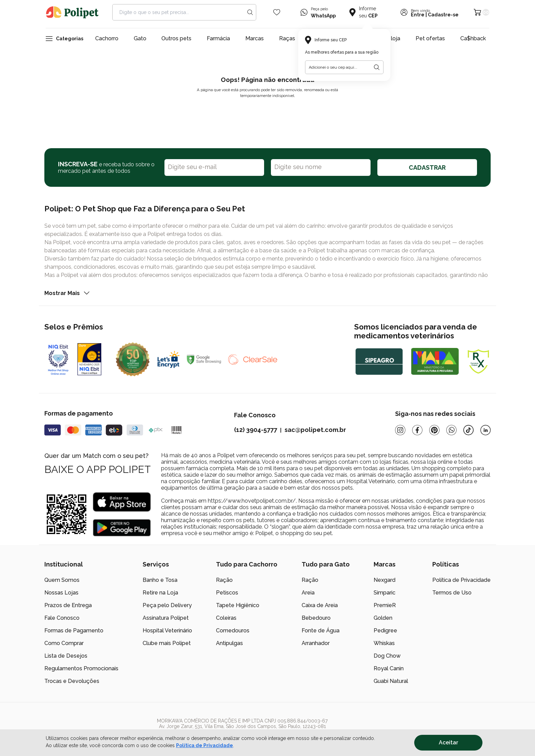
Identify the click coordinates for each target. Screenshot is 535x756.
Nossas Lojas (61, 593)
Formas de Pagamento (74, 631)
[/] (449, 729)
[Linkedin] (486, 430)
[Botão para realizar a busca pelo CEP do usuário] (377, 67)
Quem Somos (62, 580)
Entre (418, 15)
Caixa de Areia (320, 605)
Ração (224, 580)
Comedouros (233, 631)
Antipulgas (229, 643)
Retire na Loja (160, 593)
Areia (308, 593)
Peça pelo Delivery (167, 605)
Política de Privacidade (205, 745)
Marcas (255, 38)
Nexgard (385, 580)
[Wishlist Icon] (277, 12)
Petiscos (227, 593)
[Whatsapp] (451, 430)
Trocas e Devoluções (72, 681)
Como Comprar (64, 643)
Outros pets (176, 38)
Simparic (385, 593)
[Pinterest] (434, 430)
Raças (287, 38)
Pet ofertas (430, 38)
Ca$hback (473, 38)
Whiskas (384, 643)
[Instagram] (400, 430)
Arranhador (316, 643)
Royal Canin (389, 668)
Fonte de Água (321, 631)
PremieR (385, 605)
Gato (140, 38)
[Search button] (250, 12)
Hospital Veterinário (167, 631)
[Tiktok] (468, 430)
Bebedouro (316, 618)
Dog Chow (387, 656)
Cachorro (107, 38)
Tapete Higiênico (238, 605)
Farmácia (218, 38)
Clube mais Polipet (167, 643)
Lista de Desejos (66, 656)
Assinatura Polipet (166, 618)
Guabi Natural (391, 681)
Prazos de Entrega (68, 605)
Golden (383, 618)
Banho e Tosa (160, 580)
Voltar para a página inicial (267, 112)
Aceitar (449, 743)
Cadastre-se (443, 15)
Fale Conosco (62, 618)
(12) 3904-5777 (256, 430)
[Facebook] (417, 430)
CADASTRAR (427, 167)
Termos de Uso (452, 593)
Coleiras (226, 618)
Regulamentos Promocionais (81, 668)
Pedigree (385, 631)
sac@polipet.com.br (315, 430)
